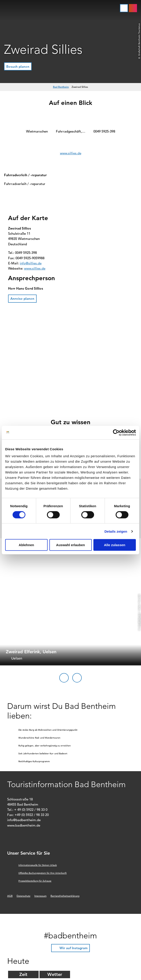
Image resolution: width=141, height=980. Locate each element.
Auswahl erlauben (70, 545)
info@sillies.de (31, 263)
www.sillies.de (71, 153)
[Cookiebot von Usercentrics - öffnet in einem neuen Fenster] (116, 433)
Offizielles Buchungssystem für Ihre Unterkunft (43, 873)
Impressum (40, 896)
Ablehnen (26, 545)
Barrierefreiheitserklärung (65, 896)
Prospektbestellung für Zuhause (35, 881)
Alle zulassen (115, 545)
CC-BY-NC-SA (139, 620)
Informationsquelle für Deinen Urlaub (38, 865)
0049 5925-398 (104, 131)
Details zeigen (116, 531)
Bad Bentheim (61, 87)
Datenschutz (23, 896)
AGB (10, 896)
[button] (133, 8)
